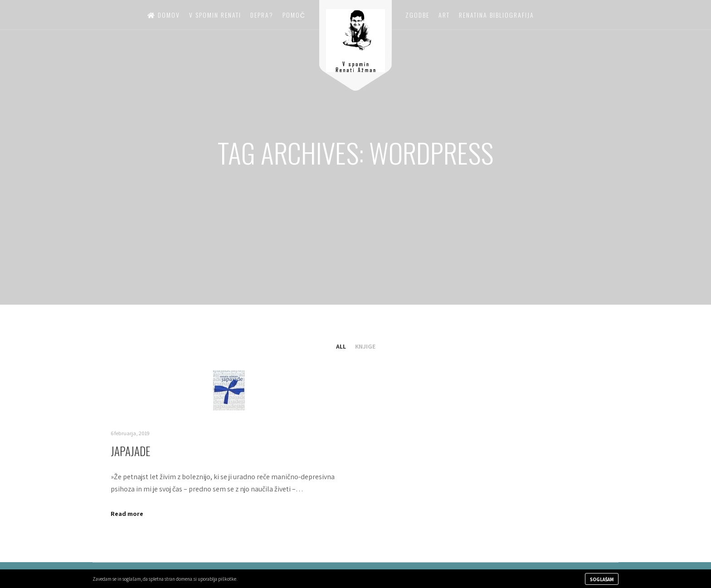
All (341, 346)
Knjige (365, 346)
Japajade (130, 451)
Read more (127, 513)
